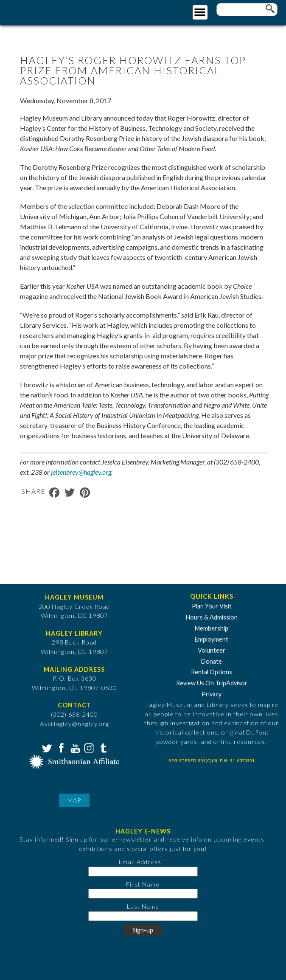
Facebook (60, 747)
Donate (212, 661)
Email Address (140, 862)
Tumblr (102, 747)
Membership (212, 628)
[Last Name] (143, 916)
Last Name (143, 906)
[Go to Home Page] (41, 11)
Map (74, 800)
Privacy (212, 694)
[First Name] (143, 894)
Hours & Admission (212, 617)
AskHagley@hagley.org (74, 724)
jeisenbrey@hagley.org (81, 472)
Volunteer (212, 650)
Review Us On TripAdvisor (212, 683)
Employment (212, 639)
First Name (143, 884)
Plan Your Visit (212, 606)
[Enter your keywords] (247, 10)
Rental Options (212, 672)
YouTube (74, 747)
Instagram (88, 747)
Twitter (46, 747)
